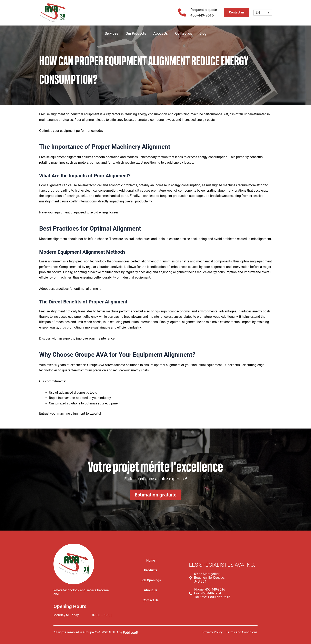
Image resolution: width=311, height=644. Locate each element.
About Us (160, 33)
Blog (203, 33)
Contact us (184, 33)
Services (111, 33)
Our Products (136, 33)
